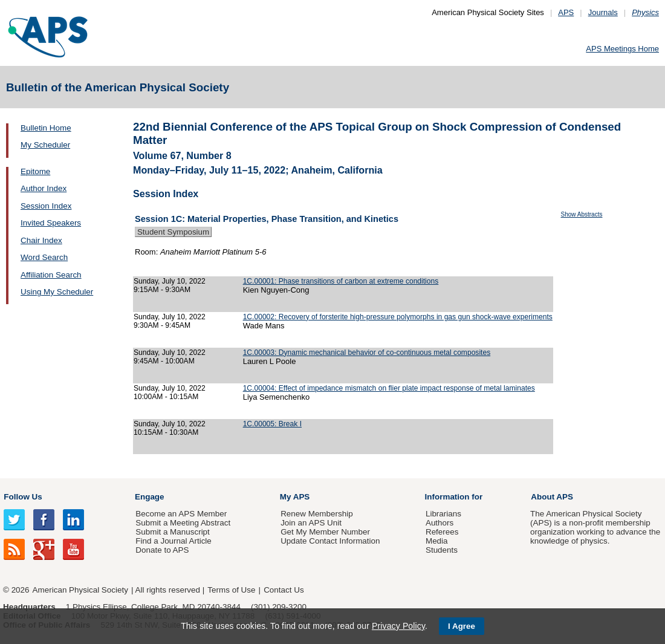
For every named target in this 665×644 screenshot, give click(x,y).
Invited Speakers (51, 223)
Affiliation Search (51, 275)
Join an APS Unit (311, 523)
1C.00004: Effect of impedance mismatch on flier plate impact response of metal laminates (389, 388)
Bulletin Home (46, 128)
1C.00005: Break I (272, 424)
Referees (442, 532)
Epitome (35, 171)
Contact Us (284, 590)
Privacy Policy (398, 626)
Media (437, 541)
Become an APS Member (181, 514)
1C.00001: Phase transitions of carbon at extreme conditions (341, 281)
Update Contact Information (330, 541)
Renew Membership (317, 514)
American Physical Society (80, 590)
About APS (552, 497)
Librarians (443, 514)
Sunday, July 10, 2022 (170, 281)
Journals (603, 12)
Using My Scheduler (57, 292)
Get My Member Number (325, 532)
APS (566, 12)
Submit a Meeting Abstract (183, 523)
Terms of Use (231, 590)
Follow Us (23, 497)
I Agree (462, 626)
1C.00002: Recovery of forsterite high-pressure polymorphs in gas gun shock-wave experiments (398, 317)
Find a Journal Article (173, 541)
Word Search (44, 257)
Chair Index (41, 240)
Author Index (44, 188)
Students (442, 550)
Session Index (46, 206)
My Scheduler (45, 145)
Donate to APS (162, 550)
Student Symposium (173, 232)
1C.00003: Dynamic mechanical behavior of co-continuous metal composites (367, 353)
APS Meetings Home (622, 49)
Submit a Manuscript (172, 532)
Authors (440, 523)
